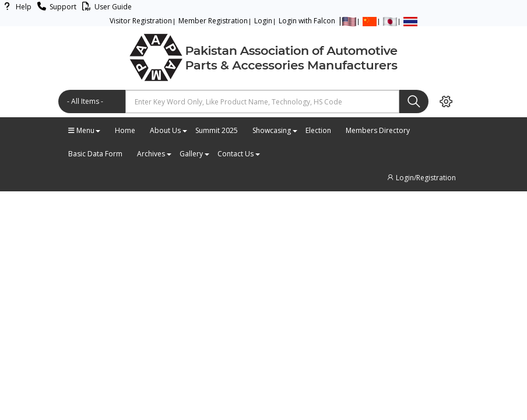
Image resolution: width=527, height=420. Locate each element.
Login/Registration (421, 178)
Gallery (194, 154)
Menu (84, 130)
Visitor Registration (141, 21)
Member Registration (213, 21)
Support (55, 7)
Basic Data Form (95, 154)
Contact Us (238, 154)
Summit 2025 (217, 130)
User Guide (105, 7)
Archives (154, 154)
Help (16, 7)
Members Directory (378, 130)
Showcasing (275, 130)
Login (263, 21)
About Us (168, 130)
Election (318, 130)
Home (125, 130)
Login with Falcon (307, 21)
